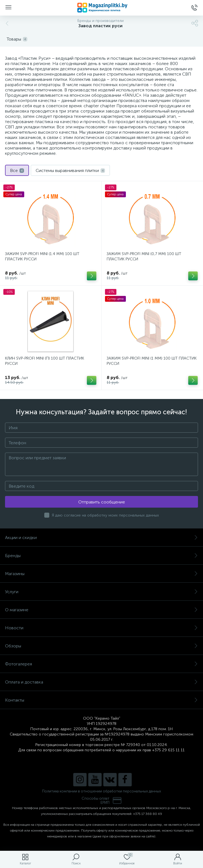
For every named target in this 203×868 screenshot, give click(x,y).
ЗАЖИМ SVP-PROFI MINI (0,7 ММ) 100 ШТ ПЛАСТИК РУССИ (144, 256)
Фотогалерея (101, 664)
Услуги (101, 592)
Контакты (101, 700)
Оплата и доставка (101, 682)
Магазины (101, 574)
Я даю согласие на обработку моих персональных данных (105, 515)
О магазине (101, 610)
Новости (101, 628)
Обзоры (101, 646)
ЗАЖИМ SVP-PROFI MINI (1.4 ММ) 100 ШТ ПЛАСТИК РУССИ (42, 256)
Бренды (101, 556)
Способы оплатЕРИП (102, 800)
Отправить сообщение (102, 502)
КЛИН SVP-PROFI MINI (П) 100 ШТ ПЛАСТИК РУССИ (45, 361)
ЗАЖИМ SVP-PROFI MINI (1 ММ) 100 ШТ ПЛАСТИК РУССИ (152, 361)
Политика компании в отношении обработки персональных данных (101, 791)
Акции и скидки (101, 537)
